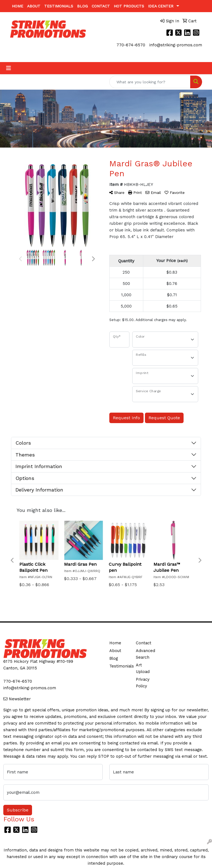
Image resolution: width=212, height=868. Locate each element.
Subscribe (18, 810)
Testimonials (59, 6)
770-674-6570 (131, 45)
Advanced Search (145, 654)
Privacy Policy (143, 683)
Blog (82, 6)
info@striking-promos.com (176, 45)
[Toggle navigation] (9, 68)
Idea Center (161, 6)
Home (18, 6)
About (34, 6)
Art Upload (143, 668)
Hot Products (129, 6)
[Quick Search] (150, 82)
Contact (101, 6)
